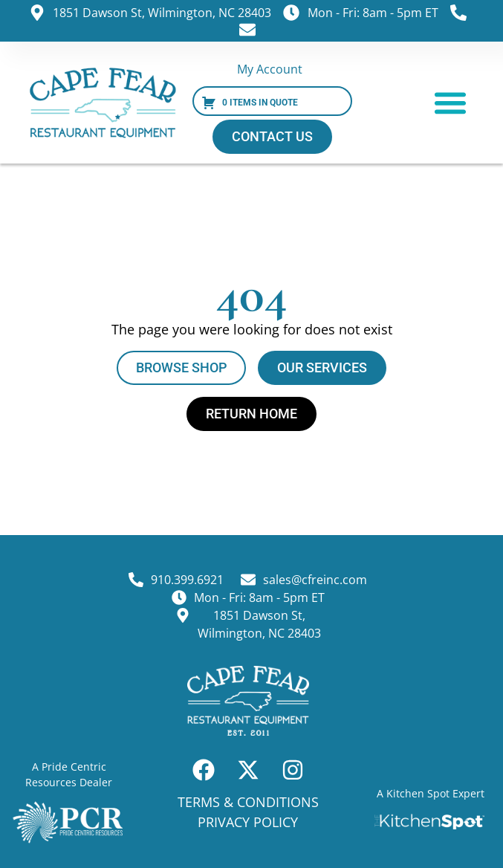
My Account (270, 69)
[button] (450, 103)
